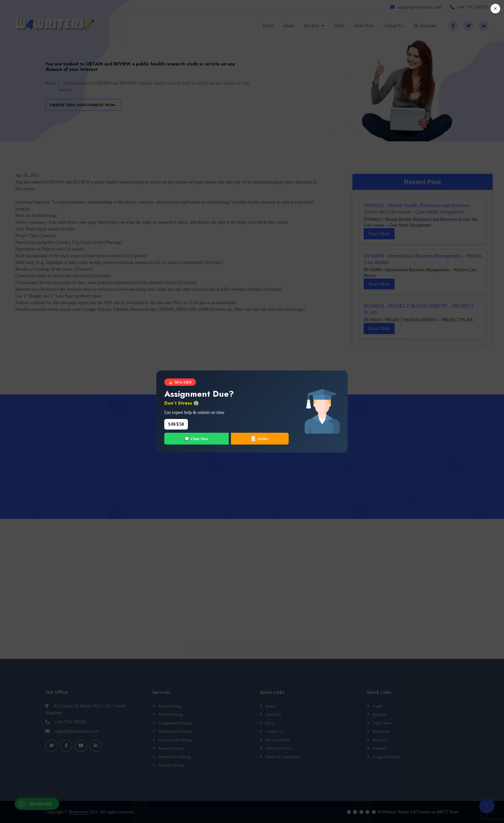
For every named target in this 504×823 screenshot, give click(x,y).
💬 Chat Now (196, 439)
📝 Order (260, 439)
